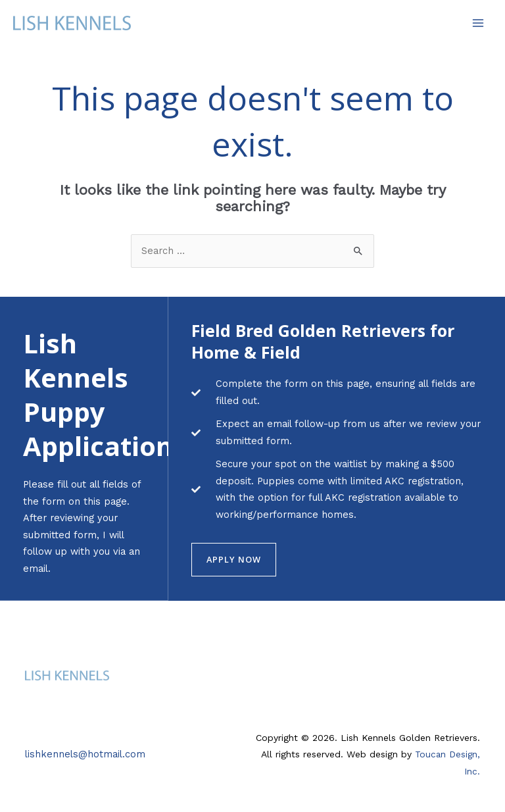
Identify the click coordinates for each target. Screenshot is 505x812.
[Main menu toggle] (478, 23)
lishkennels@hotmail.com (85, 753)
